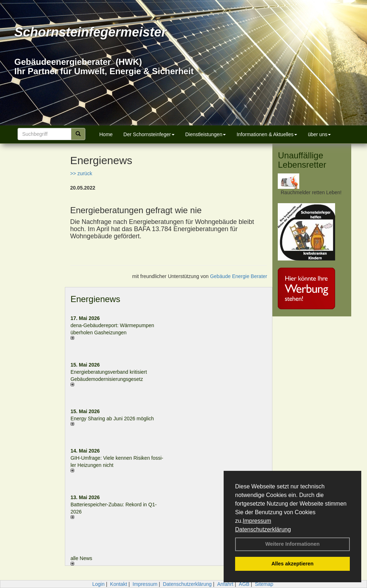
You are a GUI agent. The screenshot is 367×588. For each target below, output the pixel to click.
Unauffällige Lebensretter (302, 160)
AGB (244, 584)
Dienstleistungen (206, 134)
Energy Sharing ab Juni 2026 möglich (112, 419)
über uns (319, 134)
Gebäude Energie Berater (239, 276)
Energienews (96, 299)
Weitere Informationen (292, 544)
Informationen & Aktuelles (267, 134)
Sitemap (264, 584)
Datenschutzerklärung (263, 529)
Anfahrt (225, 584)
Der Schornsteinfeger (149, 134)
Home (106, 134)
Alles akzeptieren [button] (292, 564)
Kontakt (118, 584)
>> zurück (81, 173)
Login (98, 584)
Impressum (257, 521)
